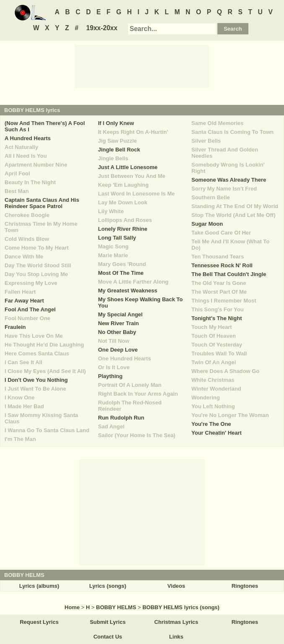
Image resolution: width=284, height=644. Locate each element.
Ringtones (245, 586)
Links (176, 637)
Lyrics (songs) (108, 586)
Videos (176, 586)
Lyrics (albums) (39, 586)
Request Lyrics (39, 622)
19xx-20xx (102, 28)
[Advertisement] (142, 66)
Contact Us (108, 637)
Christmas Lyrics (176, 622)
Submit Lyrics (107, 622)
